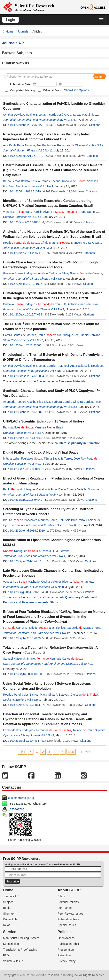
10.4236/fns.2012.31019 (25, 191)
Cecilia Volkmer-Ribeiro (56, 582)
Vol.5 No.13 (57, 371)
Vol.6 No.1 (71, 407)
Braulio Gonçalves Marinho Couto (30, 520)
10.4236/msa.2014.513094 (27, 376)
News (7, 925)
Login (10, 20)
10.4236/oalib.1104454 (24, 741)
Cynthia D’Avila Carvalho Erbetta (24, 115)
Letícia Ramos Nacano (46, 181)
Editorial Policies (68, 902)
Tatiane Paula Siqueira (89, 730)
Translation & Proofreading (20, 950)
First (22, 752)
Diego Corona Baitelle (72, 489)
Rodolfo (74, 181)
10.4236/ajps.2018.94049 (26, 500)
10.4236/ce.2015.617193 (26, 438)
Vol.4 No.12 (62, 633)
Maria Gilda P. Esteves (54, 695)
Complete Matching (23, 90)
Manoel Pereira (75, 243)
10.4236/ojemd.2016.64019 (27, 531)
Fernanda (54, 730)
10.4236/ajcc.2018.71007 (26, 284)
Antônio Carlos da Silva (53, 273)
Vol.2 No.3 (42, 248)
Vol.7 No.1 (58, 279)
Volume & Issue (13, 961)
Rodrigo (21, 243)
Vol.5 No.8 (57, 587)
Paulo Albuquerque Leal (59, 335)
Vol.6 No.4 (76, 525)
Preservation (66, 950)
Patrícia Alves (48, 212)
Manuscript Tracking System (21, 938)
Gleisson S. (85, 695)
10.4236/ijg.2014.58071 (25, 592)
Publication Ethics (69, 944)
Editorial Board (53, 90)
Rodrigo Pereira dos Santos (21, 695)
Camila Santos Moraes (20, 335)
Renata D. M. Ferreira (56, 551)
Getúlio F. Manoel (58, 366)
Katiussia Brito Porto (72, 520)
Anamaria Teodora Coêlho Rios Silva (27, 402)
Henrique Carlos (60, 659)
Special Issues (67, 925)
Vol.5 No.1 (35, 217)
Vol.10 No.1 (86, 664)
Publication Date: (20, 84)
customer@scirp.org (21, 798)
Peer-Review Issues (71, 914)
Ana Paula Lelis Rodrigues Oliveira (61, 145)
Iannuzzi (84, 582)
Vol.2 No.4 (59, 556)
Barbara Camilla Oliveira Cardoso (73, 402)
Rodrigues (22, 551)
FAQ (6, 955)
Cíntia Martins (50, 243)
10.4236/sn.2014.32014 (25, 705)
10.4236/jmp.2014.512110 (27, 156)
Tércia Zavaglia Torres (58, 459)
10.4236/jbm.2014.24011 (26, 561)
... (56, 752)
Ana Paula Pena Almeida (19, 145)
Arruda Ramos (80, 212)
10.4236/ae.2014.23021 (25, 253)
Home (10, 31)
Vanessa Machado (21, 582)
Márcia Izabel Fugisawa (23, 459)
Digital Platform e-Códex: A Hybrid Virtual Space (41, 452)
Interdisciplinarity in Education (80, 443)
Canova (15, 628)
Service (10, 932)
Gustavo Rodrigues (20, 273)
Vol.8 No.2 (35, 464)
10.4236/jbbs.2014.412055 (27, 638)
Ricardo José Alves (59, 115)
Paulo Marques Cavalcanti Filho (30, 489)
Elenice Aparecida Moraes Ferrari (79, 628)
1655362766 (16, 809)
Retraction (64, 955)
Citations (95, 125)
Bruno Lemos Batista (16, 181)
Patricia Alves (18, 427)
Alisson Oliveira (86, 273)
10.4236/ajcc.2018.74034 (26, 314)
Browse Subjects (19, 53)
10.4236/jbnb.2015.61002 (26, 412)
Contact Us (10, 919)
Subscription (11, 944)
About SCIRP (69, 890)
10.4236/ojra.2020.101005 (27, 674)
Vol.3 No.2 (71, 120)
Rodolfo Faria (41, 628)
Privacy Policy (67, 961)
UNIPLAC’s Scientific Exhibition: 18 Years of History (44, 421)
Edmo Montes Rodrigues (19, 730)
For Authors (65, 908)
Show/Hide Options (76, 90)
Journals (23, 31)
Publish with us (17, 63)
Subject (8, 902)
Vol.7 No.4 (58, 309)
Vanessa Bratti (17, 212)
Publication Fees (68, 919)
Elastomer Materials (72, 381)
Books (7, 908)
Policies (65, 932)
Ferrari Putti (52, 304)
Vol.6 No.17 (36, 433)
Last (71, 752)
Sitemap (8, 914)
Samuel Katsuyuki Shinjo (19, 659)
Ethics (62, 896)
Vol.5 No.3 (47, 735)
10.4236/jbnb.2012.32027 (26, 125)
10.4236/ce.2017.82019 (25, 469)
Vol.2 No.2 (36, 340)
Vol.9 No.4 (56, 495)
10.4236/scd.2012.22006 (26, 345)
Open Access (66, 938)
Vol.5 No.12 (45, 150)
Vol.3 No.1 (47, 186)
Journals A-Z (11, 896)
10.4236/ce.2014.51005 (25, 222)
